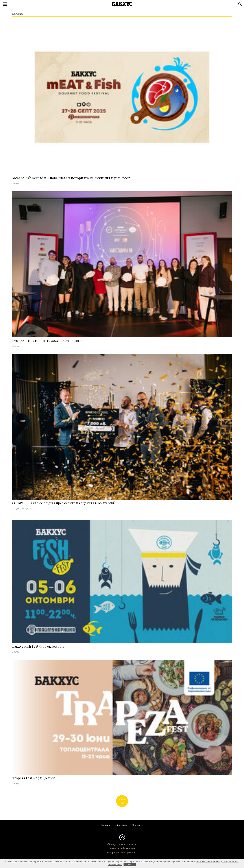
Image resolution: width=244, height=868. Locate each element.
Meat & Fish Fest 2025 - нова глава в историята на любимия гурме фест (71, 178)
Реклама (105, 825)
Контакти (138, 825)
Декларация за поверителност (122, 853)
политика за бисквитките (208, 862)
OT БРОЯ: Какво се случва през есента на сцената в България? (64, 503)
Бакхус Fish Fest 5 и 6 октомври (38, 646)
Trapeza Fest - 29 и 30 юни (33, 778)
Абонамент (121, 825)
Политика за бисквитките (122, 848)
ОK (130, 865)
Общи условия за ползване (122, 844)
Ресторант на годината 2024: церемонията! (48, 340)
